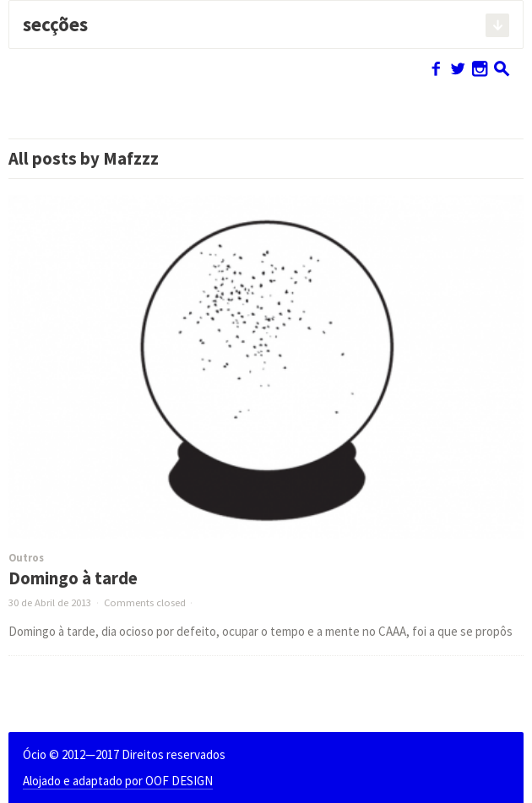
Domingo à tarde (73, 578)
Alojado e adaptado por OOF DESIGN (118, 781)
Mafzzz (131, 159)
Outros (26, 558)
